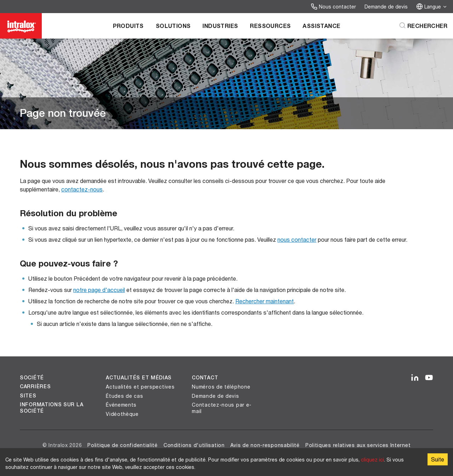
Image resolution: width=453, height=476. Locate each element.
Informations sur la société (51, 408)
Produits (128, 26)
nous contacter (297, 239)
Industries (220, 26)
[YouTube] (429, 378)
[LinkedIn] (415, 378)
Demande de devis (386, 7)
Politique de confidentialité (123, 445)
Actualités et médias (139, 378)
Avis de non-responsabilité (265, 445)
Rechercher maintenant (265, 301)
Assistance (321, 26)
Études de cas (124, 396)
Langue (432, 7)
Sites (28, 396)
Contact (205, 378)
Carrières (35, 386)
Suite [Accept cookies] (438, 459)
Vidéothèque (122, 414)
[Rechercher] (423, 26)
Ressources (270, 26)
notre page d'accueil (99, 290)
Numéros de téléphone (221, 387)
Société (32, 378)
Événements (121, 405)
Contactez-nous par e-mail (222, 408)
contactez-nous (82, 189)
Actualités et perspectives (140, 387)
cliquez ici (372, 460)
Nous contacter (333, 7)
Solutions (173, 26)
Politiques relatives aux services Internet (358, 445)
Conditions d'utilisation (194, 445)
